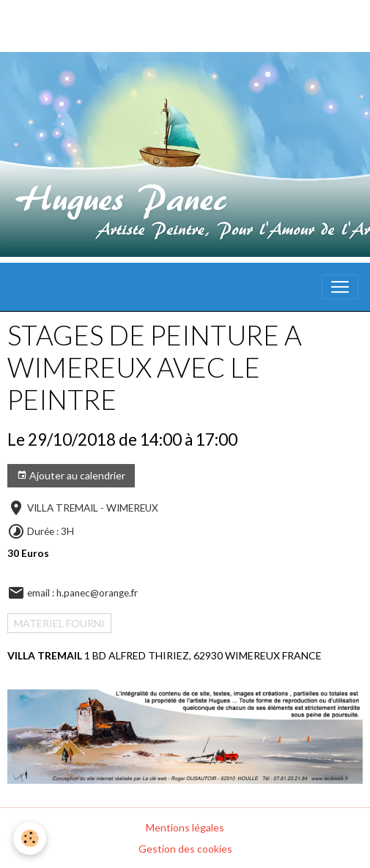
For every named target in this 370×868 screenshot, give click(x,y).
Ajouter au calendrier (71, 476)
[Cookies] (30, 838)
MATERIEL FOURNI (59, 623)
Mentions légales (185, 827)
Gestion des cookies (185, 849)
